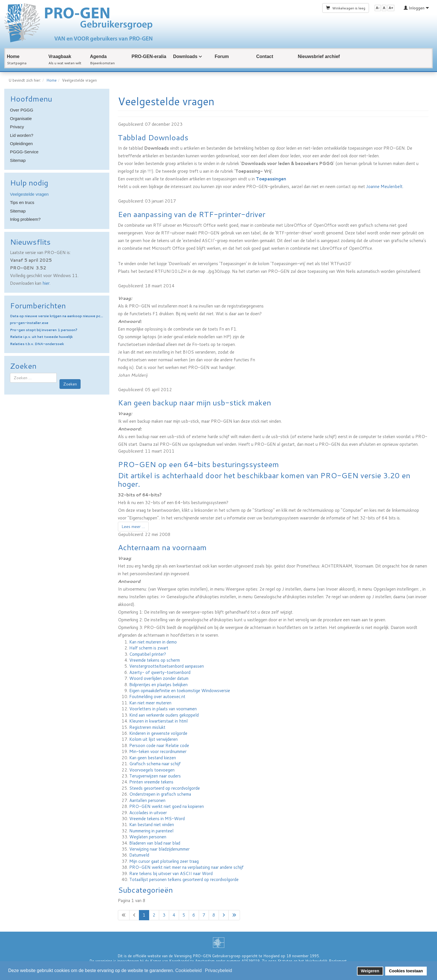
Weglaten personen (148, 837)
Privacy (17, 127)
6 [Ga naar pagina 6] (194, 915)
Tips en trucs (22, 202)
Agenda (98, 56)
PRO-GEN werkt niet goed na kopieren (167, 806)
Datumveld (139, 855)
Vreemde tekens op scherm (155, 660)
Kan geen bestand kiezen (153, 758)
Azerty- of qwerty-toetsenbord (160, 672)
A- (378, 8)
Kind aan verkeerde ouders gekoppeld (164, 715)
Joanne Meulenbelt (384, 186)
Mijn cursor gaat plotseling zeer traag (164, 861)
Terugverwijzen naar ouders (155, 776)
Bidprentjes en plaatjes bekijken (158, 685)
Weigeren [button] (370, 971)
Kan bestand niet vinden (152, 825)
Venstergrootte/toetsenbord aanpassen (167, 666)
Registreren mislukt (147, 727)
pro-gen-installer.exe (29, 323)
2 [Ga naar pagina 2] (154, 915)
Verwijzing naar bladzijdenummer (159, 849)
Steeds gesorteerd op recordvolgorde (165, 788)
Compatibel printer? (148, 654)
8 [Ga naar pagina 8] (214, 915)
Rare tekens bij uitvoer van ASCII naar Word (171, 873)
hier (46, 283)
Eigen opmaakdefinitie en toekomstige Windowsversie (180, 691)
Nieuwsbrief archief (319, 56)
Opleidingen (21, 144)
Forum (222, 56)
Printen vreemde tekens (151, 782)
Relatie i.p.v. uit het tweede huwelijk (41, 337)
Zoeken (70, 384)
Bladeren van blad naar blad (155, 843)
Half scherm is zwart (149, 648)
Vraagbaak (60, 56)
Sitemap (18, 160)
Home (13, 56)
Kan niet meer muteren (150, 703)
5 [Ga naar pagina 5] (184, 915)
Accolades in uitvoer (148, 813)
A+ (391, 8)
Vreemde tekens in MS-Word (157, 819)
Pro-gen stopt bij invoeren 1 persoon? (44, 330)
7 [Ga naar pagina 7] (204, 915)
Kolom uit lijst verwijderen (153, 739)
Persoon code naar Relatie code (159, 745)
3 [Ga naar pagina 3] (164, 915)
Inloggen (416, 8)
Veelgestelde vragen (29, 194)
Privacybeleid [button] (218, 970)
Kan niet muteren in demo (153, 642)
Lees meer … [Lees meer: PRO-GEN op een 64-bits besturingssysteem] (133, 527)
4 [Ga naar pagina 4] (174, 915)
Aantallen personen (147, 800)
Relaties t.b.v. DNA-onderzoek (37, 344)
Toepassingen (271, 179)
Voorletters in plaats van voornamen (163, 709)
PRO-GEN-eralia (149, 56)
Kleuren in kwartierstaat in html (158, 721)
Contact (265, 56)
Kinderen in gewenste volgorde (158, 733)
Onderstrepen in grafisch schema (160, 794)
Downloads (185, 56)
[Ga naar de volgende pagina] (224, 915)
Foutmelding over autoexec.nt (157, 697)
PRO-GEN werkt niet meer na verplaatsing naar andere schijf (186, 867)
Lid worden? (22, 135)
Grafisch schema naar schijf (155, 764)
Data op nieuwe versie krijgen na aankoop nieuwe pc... (57, 316)
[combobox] (33, 378)
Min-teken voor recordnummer (158, 751)
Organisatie (21, 118)
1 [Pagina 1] (144, 915)
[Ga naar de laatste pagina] (234, 915)
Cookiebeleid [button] (189, 970)
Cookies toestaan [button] (406, 971)
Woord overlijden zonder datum (159, 678)
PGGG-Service (24, 152)
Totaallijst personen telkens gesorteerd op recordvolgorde (184, 879)
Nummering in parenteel (151, 831)
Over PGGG (22, 110)
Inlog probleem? (25, 219)
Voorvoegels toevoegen (152, 770)
